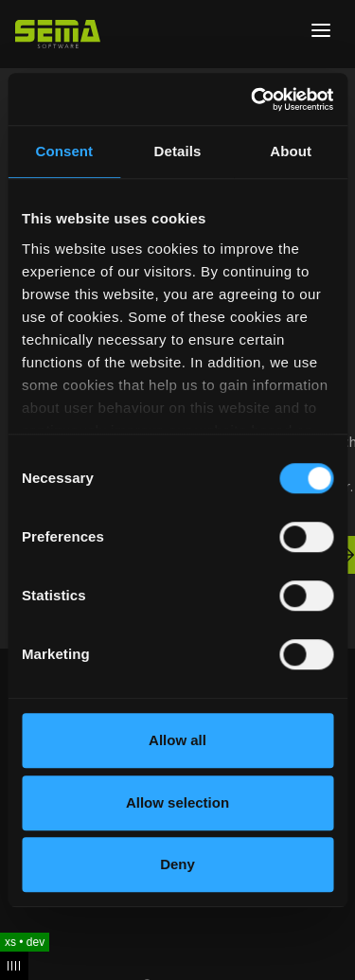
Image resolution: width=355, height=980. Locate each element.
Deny (177, 864)
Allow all (177, 740)
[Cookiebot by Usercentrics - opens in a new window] (253, 99)
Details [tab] (178, 151)
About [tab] (291, 151)
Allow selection (177, 802)
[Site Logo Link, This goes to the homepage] (58, 34)
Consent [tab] (64, 151)
